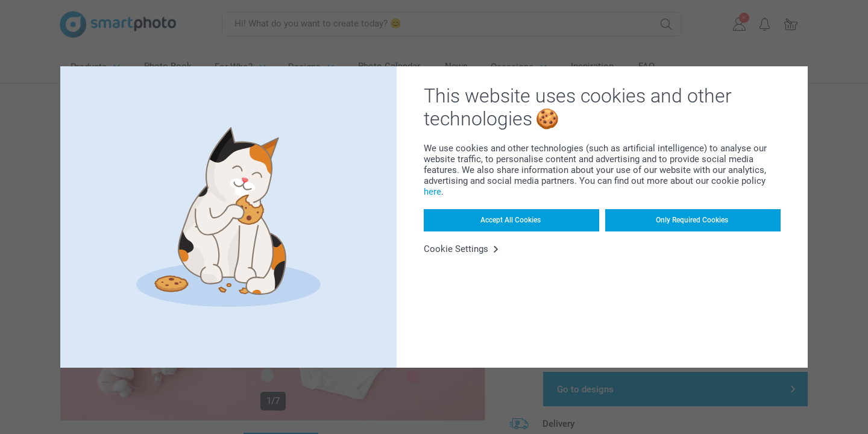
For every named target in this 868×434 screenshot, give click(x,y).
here (432, 192)
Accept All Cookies (511, 220)
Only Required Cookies (692, 220)
